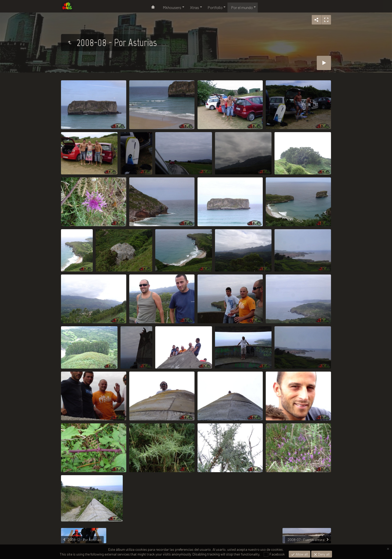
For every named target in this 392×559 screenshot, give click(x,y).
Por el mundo (242, 7)
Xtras (194, 7)
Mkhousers (172, 7)
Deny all (323, 554)
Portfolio (215, 7)
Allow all (301, 554)
